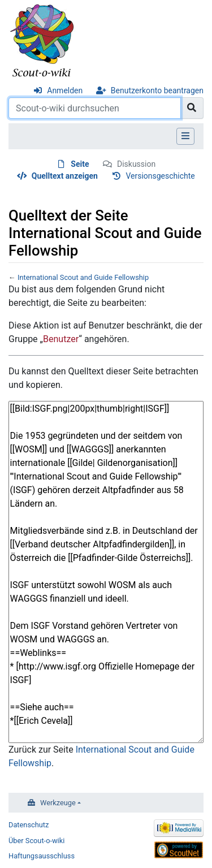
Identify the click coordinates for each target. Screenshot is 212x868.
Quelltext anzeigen (65, 176)
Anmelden (65, 90)
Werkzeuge (58, 803)
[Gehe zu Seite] (192, 108)
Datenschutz (29, 825)
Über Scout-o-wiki (36, 841)
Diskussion (136, 164)
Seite (80, 164)
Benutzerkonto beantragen (157, 90)
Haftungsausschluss (42, 856)
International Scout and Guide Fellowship (83, 277)
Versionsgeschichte (160, 176)
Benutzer (61, 339)
